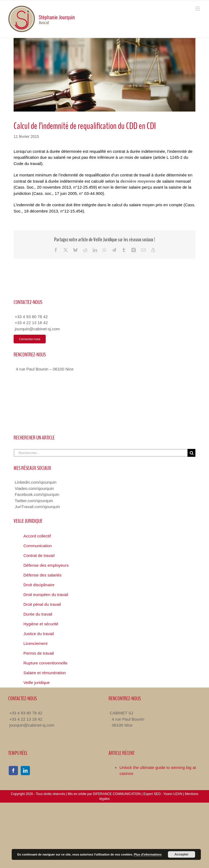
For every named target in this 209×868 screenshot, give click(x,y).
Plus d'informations (148, 854)
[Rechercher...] (101, 453)
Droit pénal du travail (42, 604)
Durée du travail (38, 614)
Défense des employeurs (46, 565)
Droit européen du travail (46, 595)
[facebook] (13, 771)
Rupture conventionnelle (45, 663)
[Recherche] (191, 453)
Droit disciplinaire (39, 585)
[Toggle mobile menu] (198, 9)
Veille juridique (37, 682)
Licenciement (35, 643)
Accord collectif (37, 536)
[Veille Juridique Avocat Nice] (104, 75)
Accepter (181, 854)
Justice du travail (39, 634)
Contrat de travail (39, 555)
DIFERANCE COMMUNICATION (117, 794)
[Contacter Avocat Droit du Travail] (30, 339)
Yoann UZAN (173, 794)
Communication (38, 546)
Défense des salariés (42, 575)
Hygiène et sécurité (41, 624)
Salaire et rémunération (45, 673)
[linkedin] (25, 771)
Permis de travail (39, 653)
